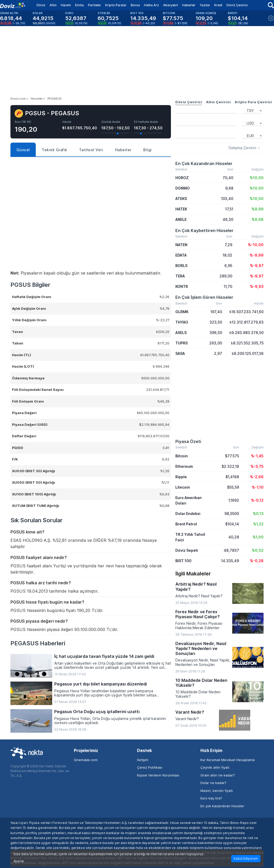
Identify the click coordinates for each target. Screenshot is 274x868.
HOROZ (182, 178)
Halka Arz (151, 5)
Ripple (181, 477)
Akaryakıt (171, 5)
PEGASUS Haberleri (38, 643)
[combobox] (252, 110)
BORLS (181, 266)
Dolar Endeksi (188, 514)
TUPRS (181, 343)
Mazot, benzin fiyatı (217, 791)
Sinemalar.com (86, 760)
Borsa (135, 5)
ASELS (181, 333)
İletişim (143, 760)
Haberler (189, 5)
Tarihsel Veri (91, 150)
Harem (66, 5)
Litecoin (183, 487)
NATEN (181, 245)
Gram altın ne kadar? (218, 775)
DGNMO (183, 188)
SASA (180, 353)
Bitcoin (182, 456)
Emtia (79, 5)
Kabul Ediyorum (246, 858)
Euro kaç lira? (211, 798)
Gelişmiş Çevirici (242, 148)
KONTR (182, 286)
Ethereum (184, 466)
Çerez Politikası (150, 767)
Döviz (41, 5)
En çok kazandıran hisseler (222, 806)
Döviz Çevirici (237, 5)
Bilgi (148, 150)
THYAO (182, 322)
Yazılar (205, 5)
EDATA (181, 255)
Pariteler (94, 5)
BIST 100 (183, 561)
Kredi (218, 5)
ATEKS (181, 199)
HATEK (181, 209)
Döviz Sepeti (187, 550)
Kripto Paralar (116, 5)
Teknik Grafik (55, 150)
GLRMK (182, 312)
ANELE (181, 219)
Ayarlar (19, 861)
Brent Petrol (186, 524)
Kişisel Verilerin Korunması (158, 775)
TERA (180, 276)
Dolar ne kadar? (213, 783)
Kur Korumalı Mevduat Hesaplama (228, 760)
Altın (53, 5)
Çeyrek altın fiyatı (215, 767)
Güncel (23, 150)
